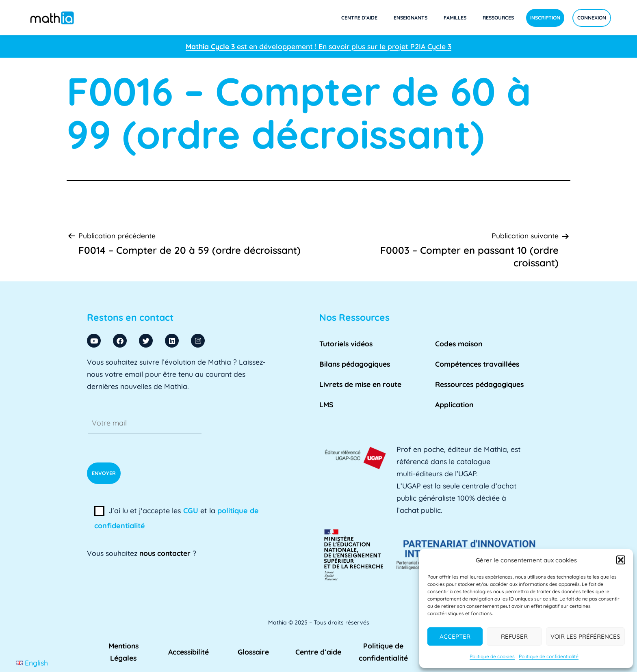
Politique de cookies (492, 656)
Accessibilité (188, 652)
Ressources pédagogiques (479, 384)
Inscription (545, 18)
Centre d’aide (359, 18)
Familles (455, 18)
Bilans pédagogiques (355, 364)
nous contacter (165, 553)
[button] (621, 560)
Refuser (514, 636)
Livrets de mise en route (360, 384)
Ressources (498, 18)
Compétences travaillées (477, 364)
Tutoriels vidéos (346, 344)
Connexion (592, 18)
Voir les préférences (585, 636)
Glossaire (253, 652)
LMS (326, 404)
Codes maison (459, 344)
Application (454, 404)
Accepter (455, 636)
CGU (191, 511)
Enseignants (411, 18)
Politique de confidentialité (549, 656)
